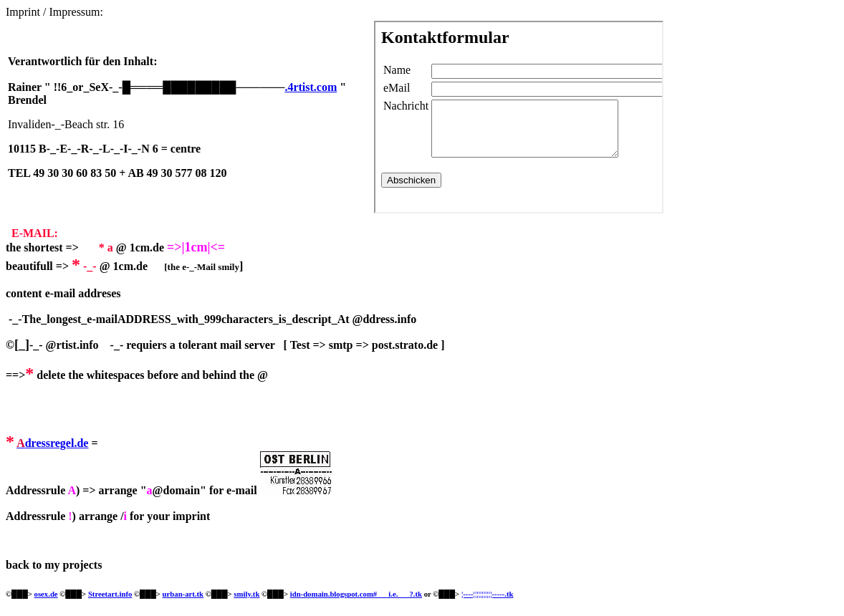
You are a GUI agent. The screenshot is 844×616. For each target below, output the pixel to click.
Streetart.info (110, 594)
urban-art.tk (183, 594)
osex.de (46, 594)
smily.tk (246, 594)
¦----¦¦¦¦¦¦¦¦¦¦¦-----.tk (488, 594)
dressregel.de (57, 443)
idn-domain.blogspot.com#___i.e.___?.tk (356, 594)
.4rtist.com (311, 87)
